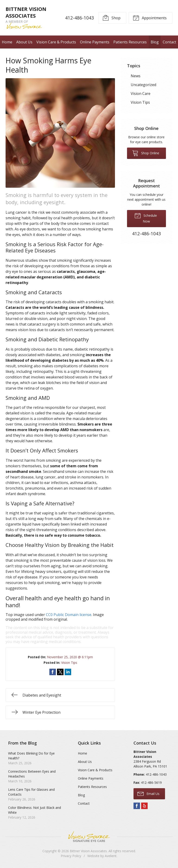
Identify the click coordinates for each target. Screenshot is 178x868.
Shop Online (146, 153)
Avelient (111, 856)
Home (7, 42)
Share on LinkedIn (68, 672)
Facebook (137, 806)
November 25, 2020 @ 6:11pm (70, 657)
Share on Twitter (60, 672)
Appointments (150, 18)
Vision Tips (69, 663)
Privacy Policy (71, 856)
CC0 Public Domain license (69, 615)
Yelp (144, 806)
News (136, 76)
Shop (111, 18)
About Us (24, 42)
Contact (169, 42)
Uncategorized (143, 85)
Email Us (148, 794)
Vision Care (141, 94)
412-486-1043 (79, 18)
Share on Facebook (53, 672)
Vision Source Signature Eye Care (89, 837)
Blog (155, 42)
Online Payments (95, 42)
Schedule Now (146, 218)
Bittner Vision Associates (88, 851)
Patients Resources (130, 42)
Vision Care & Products (56, 42)
